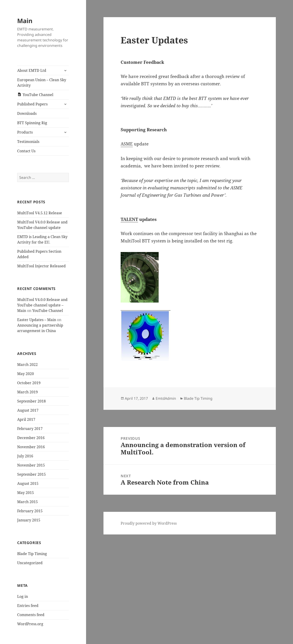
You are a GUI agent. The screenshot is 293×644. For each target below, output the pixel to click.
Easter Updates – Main (37, 320)
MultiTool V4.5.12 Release (40, 213)
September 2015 (31, 474)
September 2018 (31, 401)
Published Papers (32, 104)
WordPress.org (30, 624)
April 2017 (26, 419)
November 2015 (31, 465)
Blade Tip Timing (32, 554)
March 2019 (27, 392)
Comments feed (31, 615)
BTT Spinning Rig (32, 123)
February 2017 (30, 429)
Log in (23, 596)
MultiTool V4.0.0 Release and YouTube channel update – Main (42, 305)
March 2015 (27, 502)
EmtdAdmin (166, 398)
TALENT (129, 219)
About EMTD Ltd (32, 70)
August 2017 (28, 410)
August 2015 (28, 483)
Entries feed (28, 606)
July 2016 (25, 456)
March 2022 (27, 365)
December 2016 (31, 438)
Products (25, 132)
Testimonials (28, 142)
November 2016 (31, 447)
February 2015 (30, 511)
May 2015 (26, 493)
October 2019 (29, 383)
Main (25, 21)
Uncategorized (30, 563)
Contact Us (26, 151)
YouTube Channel (48, 311)
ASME (127, 144)
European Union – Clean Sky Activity (42, 83)
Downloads (27, 113)
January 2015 (29, 520)
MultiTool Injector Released (41, 266)
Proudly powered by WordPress (149, 523)
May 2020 (26, 374)
